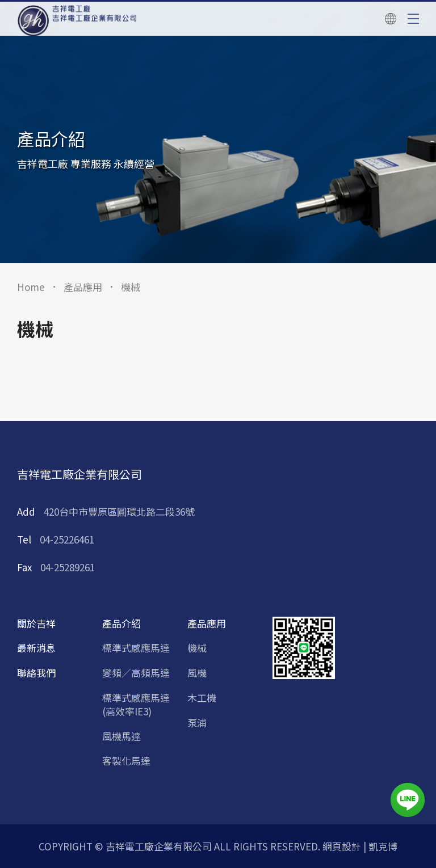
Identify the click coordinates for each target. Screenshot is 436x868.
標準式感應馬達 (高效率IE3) (136, 705)
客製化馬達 (126, 761)
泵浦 (197, 723)
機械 (197, 648)
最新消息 (36, 648)
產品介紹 (121, 623)
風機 (197, 673)
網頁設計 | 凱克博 (360, 846)
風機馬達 (121, 736)
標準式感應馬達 (136, 648)
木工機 (202, 698)
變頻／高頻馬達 (136, 673)
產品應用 (83, 287)
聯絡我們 (36, 673)
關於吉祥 (36, 623)
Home (31, 287)
